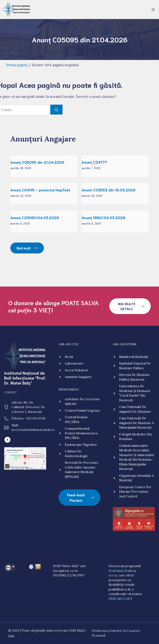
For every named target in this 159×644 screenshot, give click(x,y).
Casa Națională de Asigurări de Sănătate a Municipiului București (136, 423)
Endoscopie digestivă (81, 445)
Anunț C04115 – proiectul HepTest (40, 190)
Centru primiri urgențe (82, 410)
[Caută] (56, 110)
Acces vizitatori (76, 370)
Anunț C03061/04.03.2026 (35, 217)
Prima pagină (17, 65)
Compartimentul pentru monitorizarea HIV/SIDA (81, 433)
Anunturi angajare (78, 377)
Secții (69, 357)
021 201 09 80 (36, 418)
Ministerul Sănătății (134, 357)
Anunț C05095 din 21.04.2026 (37, 162)
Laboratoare (74, 363)
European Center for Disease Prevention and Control (135, 492)
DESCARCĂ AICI (120, 599)
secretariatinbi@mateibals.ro (33, 430)
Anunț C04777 (94, 162)
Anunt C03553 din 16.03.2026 (108, 190)
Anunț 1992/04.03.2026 (103, 217)
